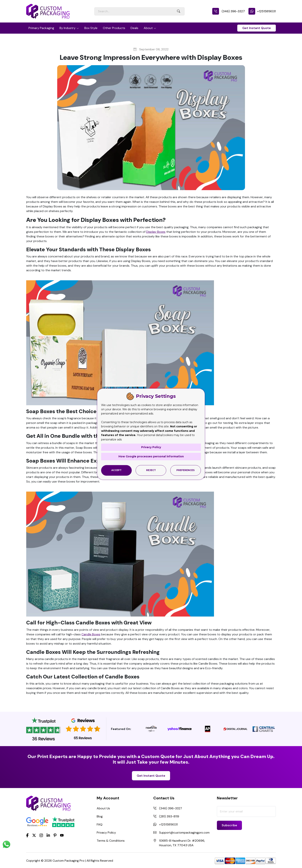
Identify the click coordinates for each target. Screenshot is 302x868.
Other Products (114, 28)
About (148, 28)
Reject (151, 470)
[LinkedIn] (48, 835)
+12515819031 (262, 11)
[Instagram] (41, 836)
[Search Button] (179, 11)
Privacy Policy (106, 833)
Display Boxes (156, 232)
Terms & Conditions (111, 841)
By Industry (68, 28)
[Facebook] (27, 835)
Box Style (91, 28)
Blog (100, 816)
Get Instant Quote (257, 28)
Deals (134, 28)
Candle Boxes (91, 634)
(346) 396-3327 (229, 11)
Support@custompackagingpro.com (185, 833)
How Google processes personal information (151, 456)
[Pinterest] (55, 835)
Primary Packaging (41, 28)
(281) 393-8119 (169, 816)
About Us (103, 808)
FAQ (100, 824)
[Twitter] (34, 836)
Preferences (185, 470)
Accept (116, 470)
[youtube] (62, 836)
